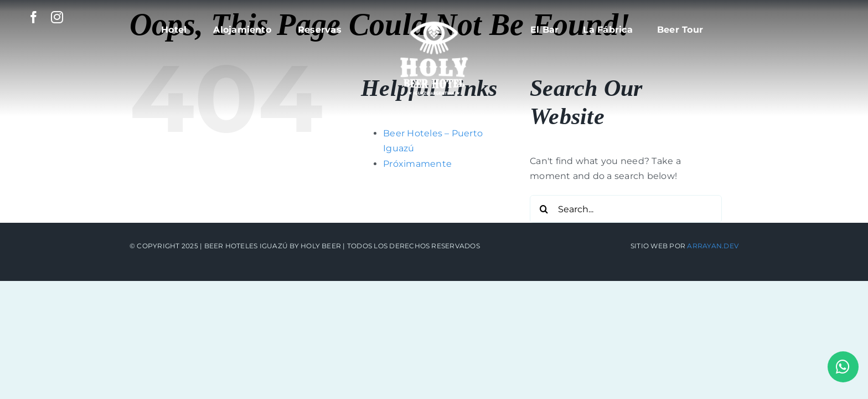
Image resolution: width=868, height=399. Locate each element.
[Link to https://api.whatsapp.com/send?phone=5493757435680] (843, 367)
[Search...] (626, 209)
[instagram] (57, 17)
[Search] (544, 209)
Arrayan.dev (713, 246)
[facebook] (34, 17)
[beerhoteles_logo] (434, 15)
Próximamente (417, 164)
